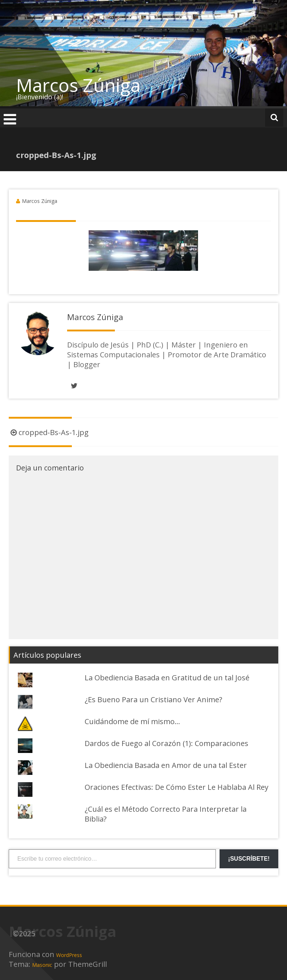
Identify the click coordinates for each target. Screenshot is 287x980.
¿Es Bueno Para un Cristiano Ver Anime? (153, 700)
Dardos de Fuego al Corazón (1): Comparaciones (166, 743)
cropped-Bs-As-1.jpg (49, 432)
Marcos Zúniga (78, 85)
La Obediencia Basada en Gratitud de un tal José (167, 678)
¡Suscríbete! (249, 859)
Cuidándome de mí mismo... (132, 721)
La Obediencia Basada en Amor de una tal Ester (166, 765)
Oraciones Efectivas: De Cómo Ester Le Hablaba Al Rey (177, 787)
